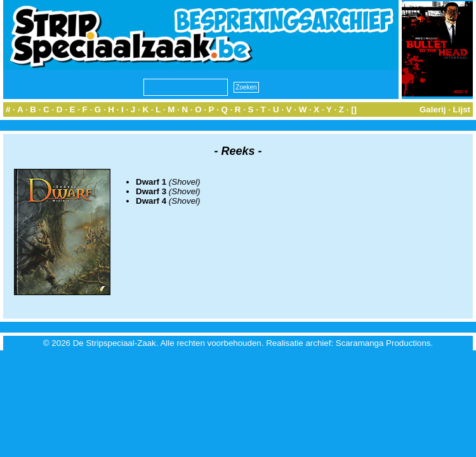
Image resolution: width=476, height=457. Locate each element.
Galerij (433, 109)
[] (354, 109)
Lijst (462, 109)
